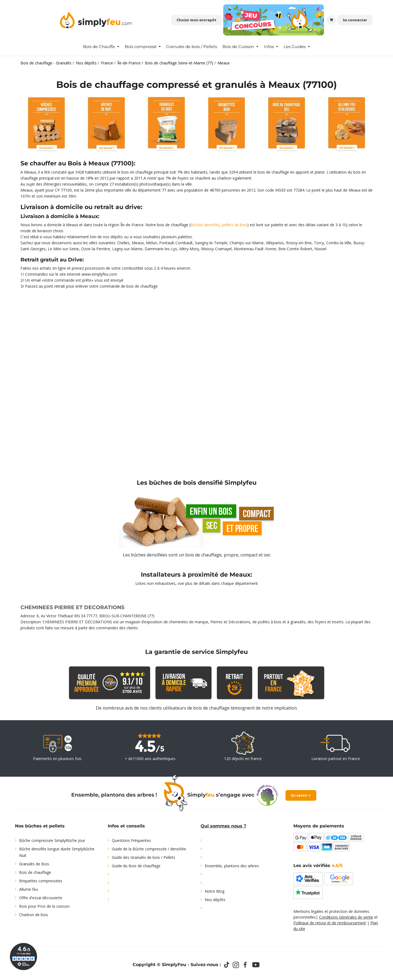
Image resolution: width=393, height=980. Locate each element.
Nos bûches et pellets (40, 826)
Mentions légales (308, 911)
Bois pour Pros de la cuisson (44, 906)
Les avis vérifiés (318, 866)
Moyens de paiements (319, 826)
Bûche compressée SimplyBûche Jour (52, 840)
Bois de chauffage (35, 872)
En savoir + (301, 795)
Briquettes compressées (41, 881)
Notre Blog (215, 891)
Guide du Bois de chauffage (136, 866)
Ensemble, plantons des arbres (232, 866)
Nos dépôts (215, 900)
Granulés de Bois (34, 864)
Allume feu (29, 889)
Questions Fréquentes (131, 840)
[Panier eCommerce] (331, 20)
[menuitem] (101, 47)
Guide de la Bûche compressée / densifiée (149, 849)
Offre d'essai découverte (41, 898)
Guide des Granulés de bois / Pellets (144, 857)
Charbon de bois (34, 915)
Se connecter (355, 20)
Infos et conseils (126, 826)
